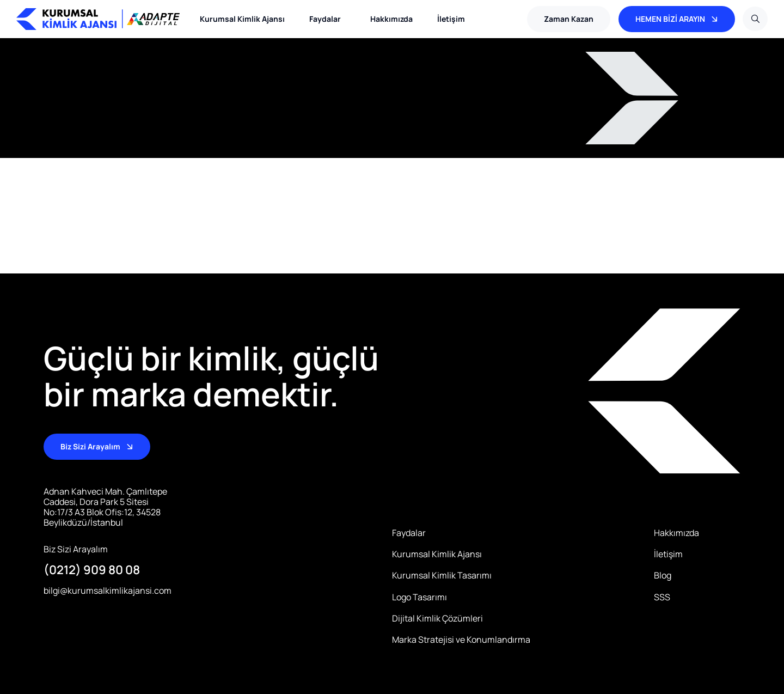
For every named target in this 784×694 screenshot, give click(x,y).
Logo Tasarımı (419, 597)
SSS (662, 597)
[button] (569, 19)
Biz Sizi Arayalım (76, 549)
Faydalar (328, 19)
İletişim (451, 19)
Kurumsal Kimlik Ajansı (242, 19)
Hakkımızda (391, 19)
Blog (663, 576)
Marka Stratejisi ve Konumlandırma (461, 640)
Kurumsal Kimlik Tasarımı (442, 576)
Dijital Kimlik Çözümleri (437, 619)
